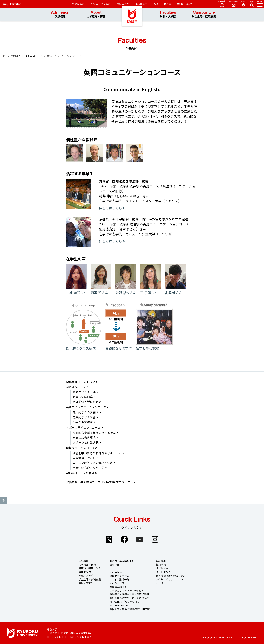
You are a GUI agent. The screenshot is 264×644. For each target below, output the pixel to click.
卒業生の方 (123, 4)
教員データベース (119, 576)
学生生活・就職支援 (90, 579)
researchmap (117, 572)
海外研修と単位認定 (86, 402)
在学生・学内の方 (100, 4)
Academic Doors (119, 605)
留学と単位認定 (154, 346)
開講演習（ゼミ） (84, 458)
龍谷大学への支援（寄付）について (129, 598)
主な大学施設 (86, 583)
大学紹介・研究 (87, 564)
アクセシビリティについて (171, 579)
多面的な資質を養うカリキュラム (94, 433)
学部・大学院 (86, 576)
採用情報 (161, 564)
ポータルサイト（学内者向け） (127, 590)
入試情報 (84, 561)
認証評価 (114, 564)
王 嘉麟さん (151, 290)
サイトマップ (163, 568)
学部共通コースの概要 (80, 473)
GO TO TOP (3, 500)
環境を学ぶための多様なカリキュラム (97, 453)
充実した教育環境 (84, 437)
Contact (232, 4)
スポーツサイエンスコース (83, 427)
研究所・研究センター (91, 568)
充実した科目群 (83, 397)
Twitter (109, 539)
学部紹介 (16, 56)
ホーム (4, 56)
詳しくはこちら (111, 208)
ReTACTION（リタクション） (126, 602)
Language (220, 4)
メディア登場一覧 (119, 579)
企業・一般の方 (162, 4)
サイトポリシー (165, 572)
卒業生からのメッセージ (88, 468)
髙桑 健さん (175, 290)
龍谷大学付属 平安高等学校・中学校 (130, 609)
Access (243, 4)
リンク (160, 583)
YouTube (140, 539)
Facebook (124, 539)
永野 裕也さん (126, 290)
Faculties (168, 14)
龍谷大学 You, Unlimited (132, 21)
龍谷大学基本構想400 (122, 561)
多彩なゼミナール (84, 392)
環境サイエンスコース (80, 448)
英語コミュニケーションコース (86, 407)
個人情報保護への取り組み (171, 576)
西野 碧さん (101, 290)
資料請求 (161, 561)
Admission (60, 14)
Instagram (155, 539)
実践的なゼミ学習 (119, 346)
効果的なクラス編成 (84, 346)
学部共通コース (34, 56)
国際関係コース (76, 387)
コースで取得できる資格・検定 (93, 463)
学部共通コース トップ (81, 382)
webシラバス (117, 583)
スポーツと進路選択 (86, 442)
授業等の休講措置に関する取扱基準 (129, 594)
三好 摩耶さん (76, 290)
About (96, 14)
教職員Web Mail (118, 587)
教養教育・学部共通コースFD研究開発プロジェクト (100, 482)
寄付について (185, 4)
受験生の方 (78, 4)
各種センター (86, 572)
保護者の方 (141, 4)
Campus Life (204, 14)
